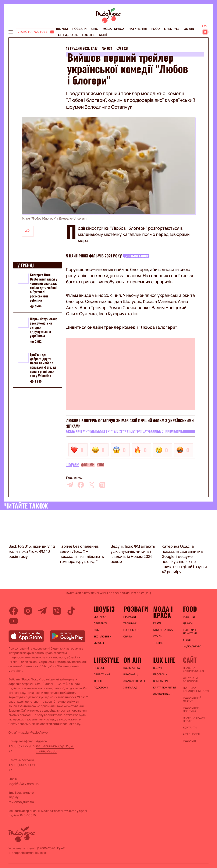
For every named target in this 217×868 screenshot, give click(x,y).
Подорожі (101, 688)
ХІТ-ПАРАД (130, 688)
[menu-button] (11, 32)
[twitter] (92, 485)
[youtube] (14, 621)
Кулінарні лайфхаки (190, 632)
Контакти (190, 728)
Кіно (95, 29)
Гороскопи (131, 630)
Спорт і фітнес (163, 630)
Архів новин (191, 734)
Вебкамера (161, 681)
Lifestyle (172, 29)
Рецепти (189, 617)
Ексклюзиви (103, 637)
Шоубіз (62, 29)
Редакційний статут (192, 699)
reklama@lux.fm (21, 802)
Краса (157, 623)
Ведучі (158, 668)
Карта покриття (165, 688)
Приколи (130, 617)
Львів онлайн (163, 694)
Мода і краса (113, 29)
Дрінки (188, 623)
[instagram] (28, 611)
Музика (99, 643)
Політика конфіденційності (196, 690)
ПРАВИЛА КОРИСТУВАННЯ (193, 670)
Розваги (79, 29)
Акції (103, 35)
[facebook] (81, 485)
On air (189, 29)
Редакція (189, 741)
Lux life (88, 35)
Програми (160, 674)
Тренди (158, 643)
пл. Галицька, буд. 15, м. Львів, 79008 (55, 749)
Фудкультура (192, 647)
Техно (98, 681)
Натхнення (138, 29)
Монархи (100, 617)
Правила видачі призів (194, 719)
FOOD (156, 29)
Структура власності (190, 680)
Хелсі (187, 640)
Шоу (97, 630)
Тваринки (130, 623)
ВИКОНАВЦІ (131, 674)
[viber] (102, 485)
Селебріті (100, 623)
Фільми (88, 465)
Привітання (102, 674)
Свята (128, 637)
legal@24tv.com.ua (24, 784)
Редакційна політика (191, 709)
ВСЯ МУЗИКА (132, 668)
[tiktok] (71, 611)
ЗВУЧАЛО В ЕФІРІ (134, 681)
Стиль (158, 636)
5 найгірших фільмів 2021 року (94, 256)
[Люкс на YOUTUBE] (36, 32)
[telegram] (70, 485)
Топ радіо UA (67, 35)
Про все (99, 668)
